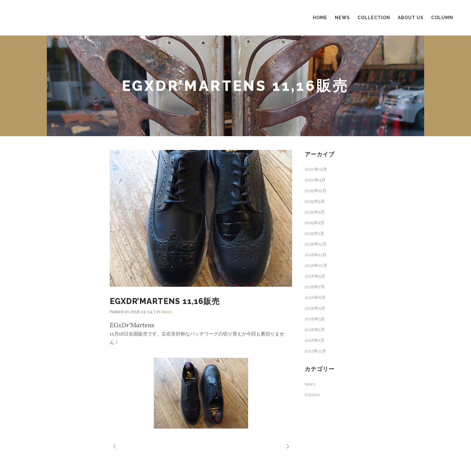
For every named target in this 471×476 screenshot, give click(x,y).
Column (312, 395)
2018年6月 (315, 298)
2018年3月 (315, 319)
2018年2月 (315, 330)
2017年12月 (315, 351)
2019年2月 (315, 223)
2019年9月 (315, 201)
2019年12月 (316, 191)
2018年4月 (315, 308)
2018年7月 (315, 287)
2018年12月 (316, 244)
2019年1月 (314, 233)
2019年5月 (315, 212)
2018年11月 (316, 255)
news (166, 312)
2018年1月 (315, 340)
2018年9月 (315, 276)
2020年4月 (315, 180)
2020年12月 (316, 169)
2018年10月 (316, 266)
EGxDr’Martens (132, 325)
